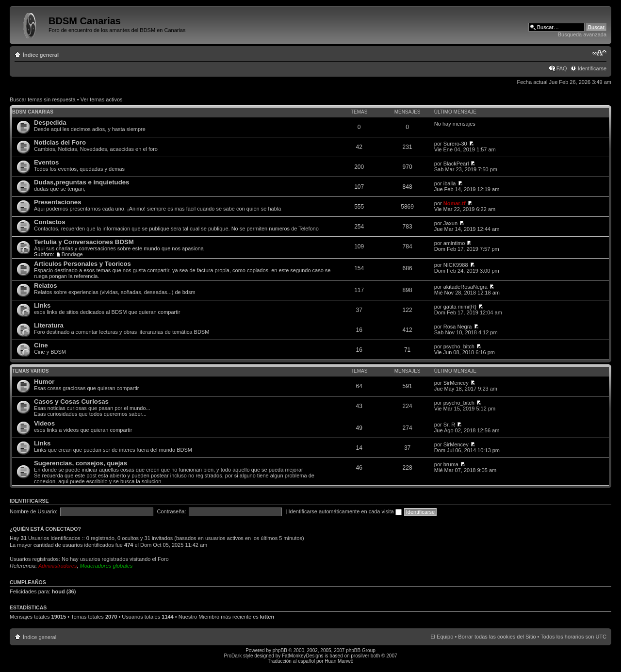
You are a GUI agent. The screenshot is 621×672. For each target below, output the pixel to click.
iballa (450, 183)
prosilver (360, 656)
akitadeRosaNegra (466, 287)
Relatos (46, 286)
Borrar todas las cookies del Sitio (497, 637)
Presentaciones (58, 202)
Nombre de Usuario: (33, 511)
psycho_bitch (459, 346)
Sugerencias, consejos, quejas (81, 463)
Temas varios (30, 371)
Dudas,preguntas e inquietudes (82, 182)
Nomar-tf (455, 203)
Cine (41, 345)
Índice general (41, 55)
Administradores (57, 566)
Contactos (49, 222)
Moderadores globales (106, 566)
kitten (267, 617)
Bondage (72, 254)
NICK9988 (456, 265)
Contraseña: (172, 511)
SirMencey (456, 383)
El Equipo (442, 637)
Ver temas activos (102, 99)
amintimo (454, 243)
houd (58, 591)
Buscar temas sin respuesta (43, 99)
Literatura (49, 325)
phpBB (280, 650)
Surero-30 (455, 144)
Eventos (46, 162)
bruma (451, 464)
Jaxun (450, 223)
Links (42, 305)
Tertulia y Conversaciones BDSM (84, 242)
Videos (44, 423)
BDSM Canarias (33, 112)
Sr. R (449, 425)
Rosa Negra (458, 327)
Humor (44, 382)
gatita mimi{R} (460, 307)
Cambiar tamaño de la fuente (599, 53)
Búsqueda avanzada (582, 34)
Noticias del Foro (60, 142)
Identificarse (592, 68)
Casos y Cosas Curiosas (71, 402)
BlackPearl (456, 164)
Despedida (50, 123)
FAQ (562, 68)
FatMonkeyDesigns (303, 656)
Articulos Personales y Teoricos (82, 264)
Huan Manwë (339, 661)
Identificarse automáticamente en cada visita (345, 511)
